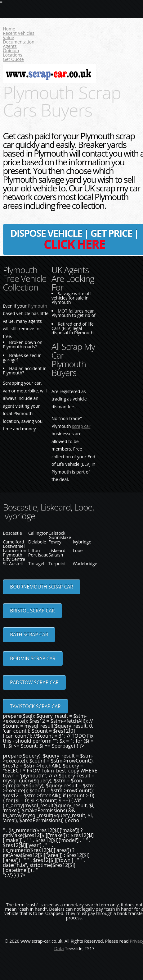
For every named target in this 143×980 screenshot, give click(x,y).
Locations (12, 55)
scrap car (81, 426)
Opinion (11, 50)
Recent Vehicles (18, 33)
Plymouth (37, 306)
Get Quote (13, 59)
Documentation (19, 42)
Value (8, 37)
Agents (10, 46)
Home (9, 29)
